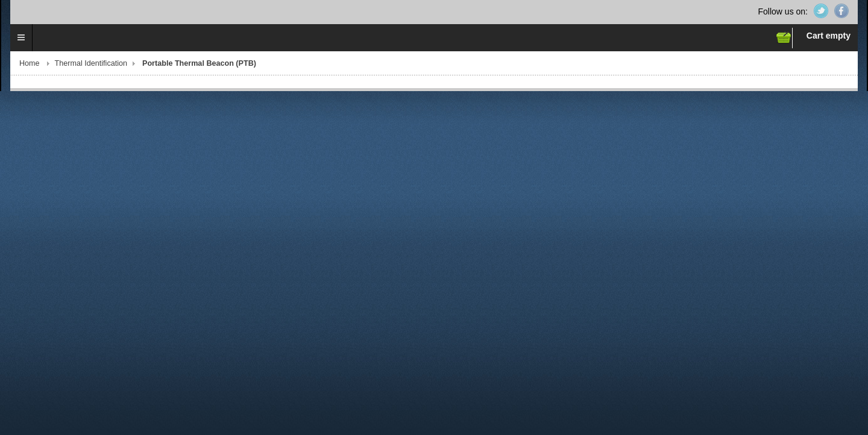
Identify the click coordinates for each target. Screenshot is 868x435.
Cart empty (829, 36)
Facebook (841, 11)
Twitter (821, 11)
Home (30, 63)
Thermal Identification (91, 63)
